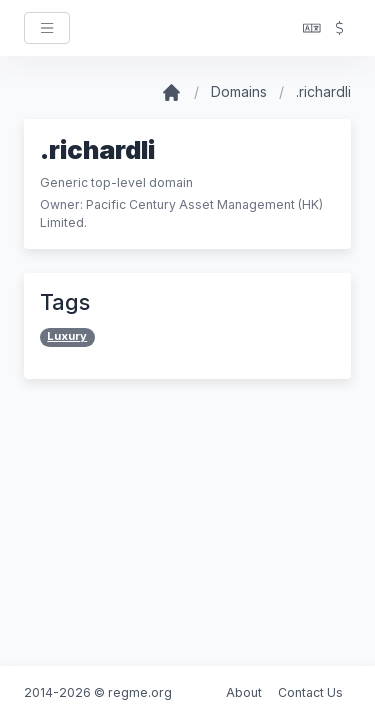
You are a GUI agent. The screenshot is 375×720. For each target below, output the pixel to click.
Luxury (67, 336)
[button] (312, 28)
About (244, 692)
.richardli (323, 91)
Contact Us (310, 692)
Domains (239, 91)
